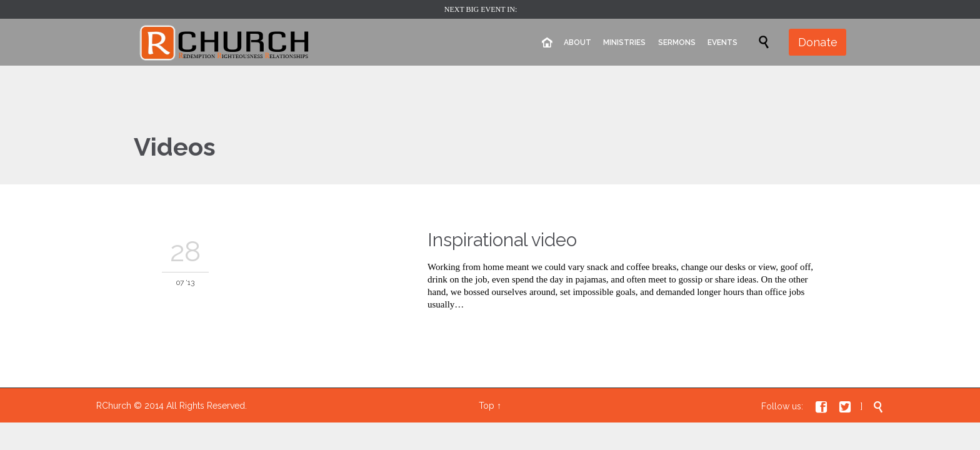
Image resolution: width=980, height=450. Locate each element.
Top (487, 406)
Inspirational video (502, 240)
